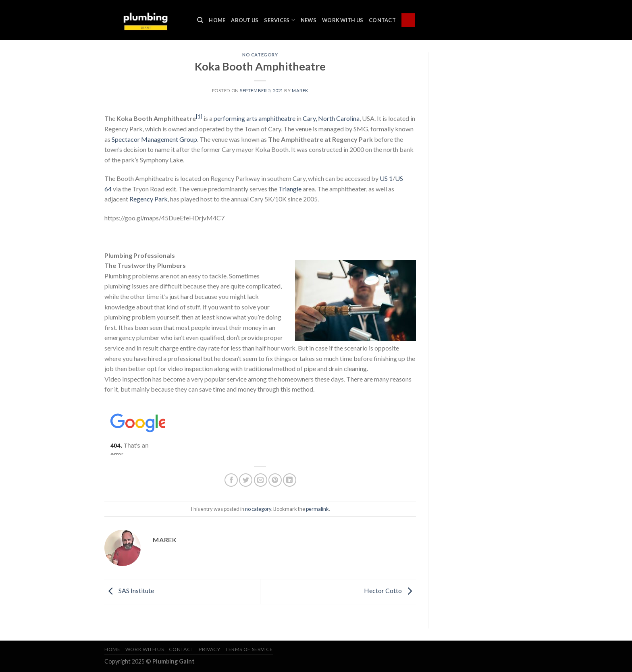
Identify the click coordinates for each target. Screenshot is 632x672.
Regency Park (149, 199)
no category (260, 55)
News (309, 20)
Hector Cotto (390, 590)
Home (217, 20)
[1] (199, 116)
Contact (382, 20)
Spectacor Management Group (154, 139)
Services (280, 20)
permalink (317, 509)
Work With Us (343, 20)
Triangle (290, 189)
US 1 (386, 178)
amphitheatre (277, 118)
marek (300, 90)
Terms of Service (249, 649)
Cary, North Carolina (331, 118)
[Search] (200, 20)
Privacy (209, 649)
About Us (245, 20)
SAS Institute (129, 590)
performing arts (235, 118)
